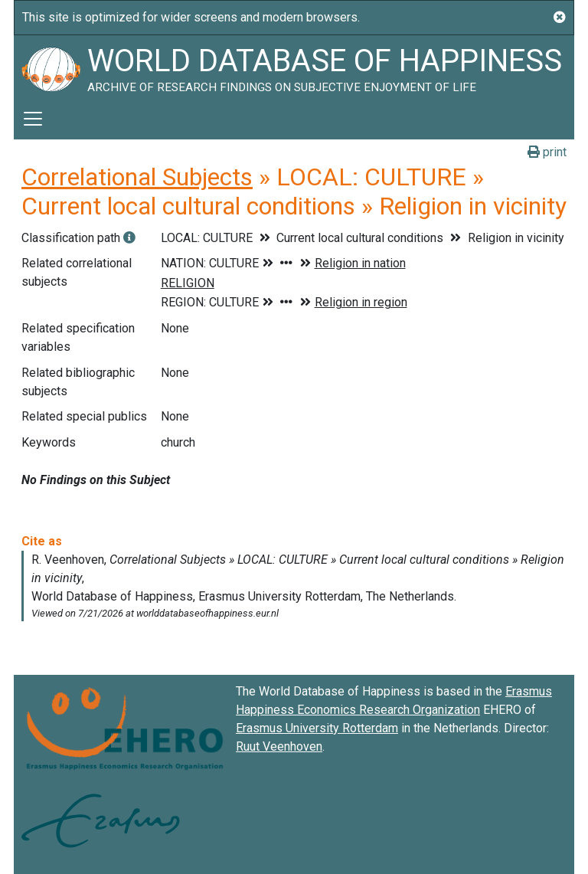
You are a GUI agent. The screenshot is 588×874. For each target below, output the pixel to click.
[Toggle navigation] (33, 119)
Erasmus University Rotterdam (317, 728)
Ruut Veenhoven (279, 746)
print (547, 152)
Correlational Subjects (137, 177)
